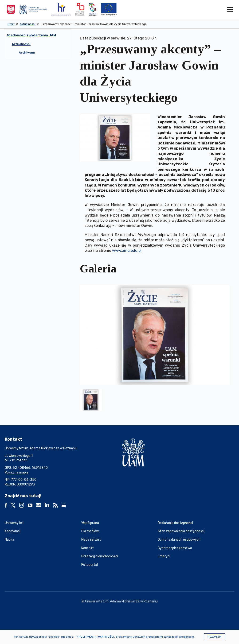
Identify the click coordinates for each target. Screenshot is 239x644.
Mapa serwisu (91, 540)
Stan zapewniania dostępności (181, 531)
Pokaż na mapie (17, 472)
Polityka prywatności (96, 637)
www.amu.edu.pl (127, 250)
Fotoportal (90, 565)
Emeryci (164, 556)
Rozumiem (214, 637)
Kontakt (88, 548)
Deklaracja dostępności (175, 523)
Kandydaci (13, 531)
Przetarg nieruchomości (100, 556)
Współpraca (90, 523)
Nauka (9, 540)
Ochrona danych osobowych (179, 540)
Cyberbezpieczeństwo (175, 548)
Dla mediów (90, 531)
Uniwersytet (14, 523)
